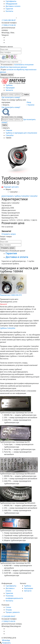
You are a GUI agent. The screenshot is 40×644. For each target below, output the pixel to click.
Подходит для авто (11, 187)
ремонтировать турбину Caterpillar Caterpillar (20, 196)
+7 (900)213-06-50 (8, 621)
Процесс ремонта (13, 612)
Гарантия (9, 9)
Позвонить (5, 643)
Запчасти (9, 90)
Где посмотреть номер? (11, 97)
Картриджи (10, 88)
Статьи (8, 607)
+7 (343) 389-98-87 (9, 20)
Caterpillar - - (15, 192)
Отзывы (9, 610)
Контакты (9, 11)
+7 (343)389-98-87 (8, 616)
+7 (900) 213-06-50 (9, 18)
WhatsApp (5, 640)
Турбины (9, 85)
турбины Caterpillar (8, 328)
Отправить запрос (9, 234)
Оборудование (11, 4)
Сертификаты (11, 1)
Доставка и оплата (13, 6)
